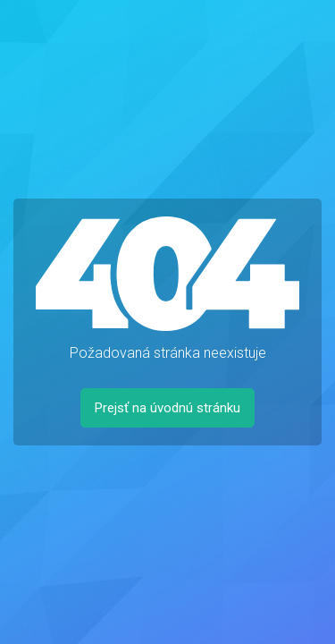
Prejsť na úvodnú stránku (167, 408)
